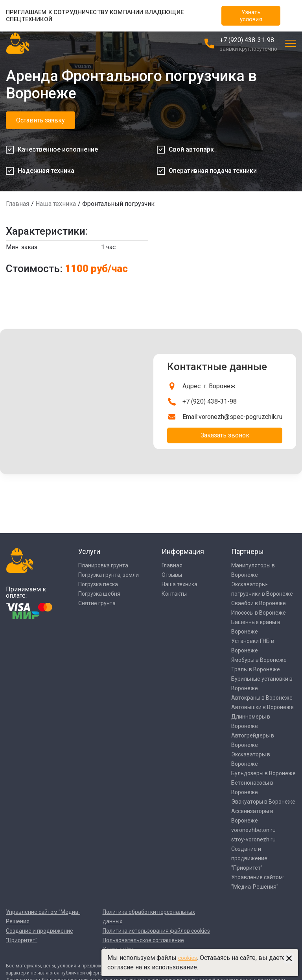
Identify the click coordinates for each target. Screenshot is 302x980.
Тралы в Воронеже (256, 669)
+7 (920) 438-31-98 (247, 40)
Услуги (89, 551)
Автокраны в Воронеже (262, 698)
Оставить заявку (41, 120)
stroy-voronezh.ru (253, 839)
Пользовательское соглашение (143, 940)
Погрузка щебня (99, 594)
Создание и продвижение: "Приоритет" (250, 858)
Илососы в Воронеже (259, 613)
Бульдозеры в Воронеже (263, 773)
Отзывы (172, 575)
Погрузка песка (98, 584)
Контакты (174, 594)
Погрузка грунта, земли (109, 575)
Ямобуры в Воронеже (259, 660)
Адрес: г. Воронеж (209, 386)
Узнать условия (251, 16)
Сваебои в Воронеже (259, 603)
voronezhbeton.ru (253, 830)
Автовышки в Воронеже (262, 707)
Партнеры (248, 551)
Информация (183, 551)
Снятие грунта (97, 603)
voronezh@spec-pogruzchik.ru (240, 417)
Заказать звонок (225, 435)
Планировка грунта (103, 565)
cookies (188, 958)
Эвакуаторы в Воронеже (263, 802)
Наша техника (56, 204)
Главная (17, 204)
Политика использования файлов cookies (156, 931)
